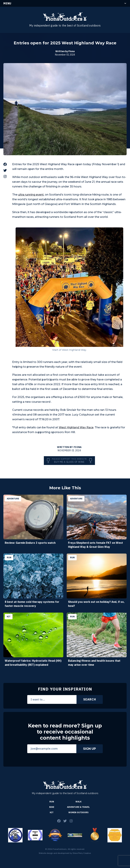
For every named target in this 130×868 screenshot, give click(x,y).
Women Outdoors (78, 812)
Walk (78, 802)
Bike (52, 807)
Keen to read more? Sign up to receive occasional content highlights (65, 732)
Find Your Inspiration (65, 689)
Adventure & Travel (78, 807)
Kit (52, 812)
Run (52, 802)
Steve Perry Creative (82, 853)
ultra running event (31, 195)
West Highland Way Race (76, 427)
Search (90, 699)
